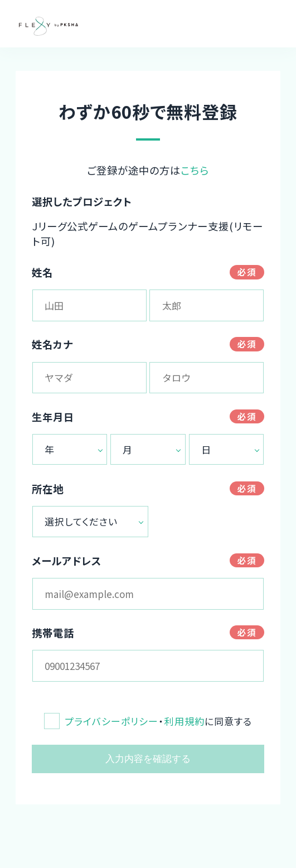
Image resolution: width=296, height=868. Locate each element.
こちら (195, 170)
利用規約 (184, 721)
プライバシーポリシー (112, 721)
